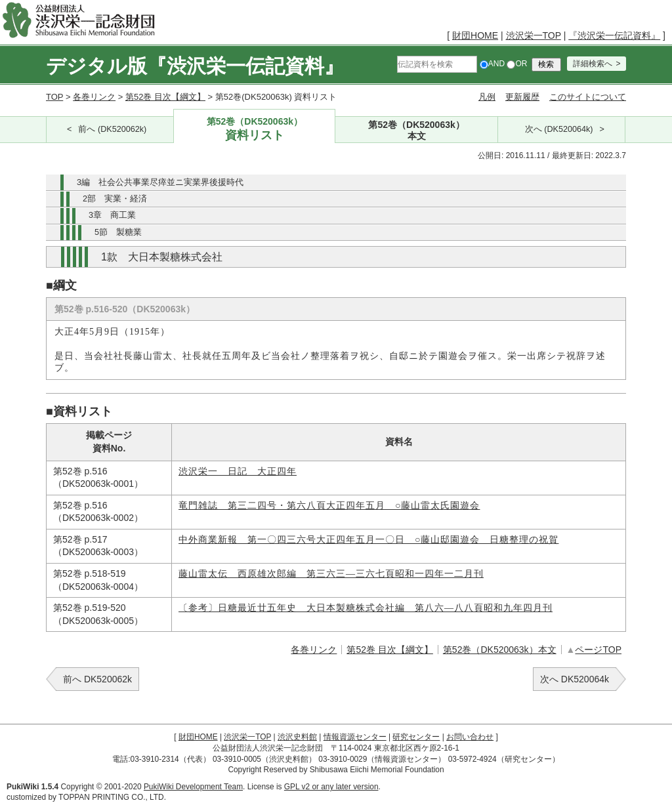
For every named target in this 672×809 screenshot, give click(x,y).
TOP (54, 97)
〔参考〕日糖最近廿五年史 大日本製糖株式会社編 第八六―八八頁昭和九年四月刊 (366, 608)
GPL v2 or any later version (331, 787)
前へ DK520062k (97, 679)
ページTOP (598, 650)
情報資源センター (355, 737)
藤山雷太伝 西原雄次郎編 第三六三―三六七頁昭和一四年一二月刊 (331, 574)
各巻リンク (94, 97)
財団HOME (475, 35)
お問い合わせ (470, 737)
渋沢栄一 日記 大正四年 (238, 471)
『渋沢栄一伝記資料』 (614, 35)
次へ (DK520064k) (559, 129)
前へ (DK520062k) (112, 129)
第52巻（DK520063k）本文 (500, 650)
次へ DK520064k (575, 679)
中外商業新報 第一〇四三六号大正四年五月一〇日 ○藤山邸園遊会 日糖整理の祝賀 (368, 540)
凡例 (487, 97)
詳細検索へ (593, 64)
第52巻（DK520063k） (254, 130)
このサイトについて (588, 97)
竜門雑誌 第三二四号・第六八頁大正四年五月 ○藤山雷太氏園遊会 (329, 506)
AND (492, 64)
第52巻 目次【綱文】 (165, 97)
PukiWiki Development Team (193, 787)
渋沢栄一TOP (534, 35)
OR (517, 64)
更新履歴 (522, 97)
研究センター (416, 737)
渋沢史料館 (297, 737)
